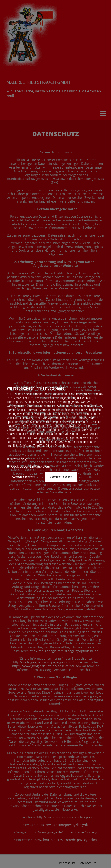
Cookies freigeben (61, 477)
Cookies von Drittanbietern (28, 466)
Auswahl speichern (24, 477)
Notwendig (17, 459)
